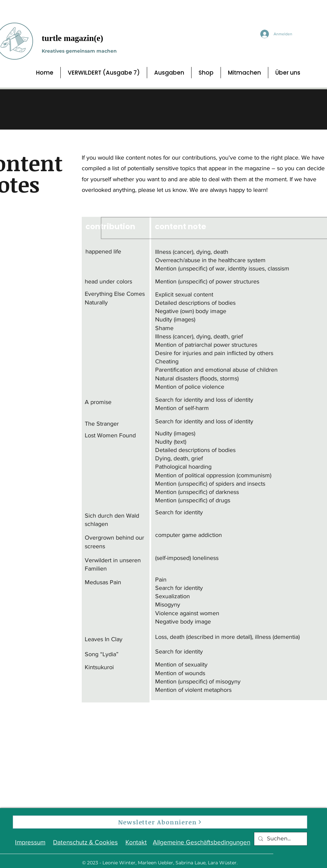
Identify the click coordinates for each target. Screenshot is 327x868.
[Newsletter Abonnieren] (160, 822)
